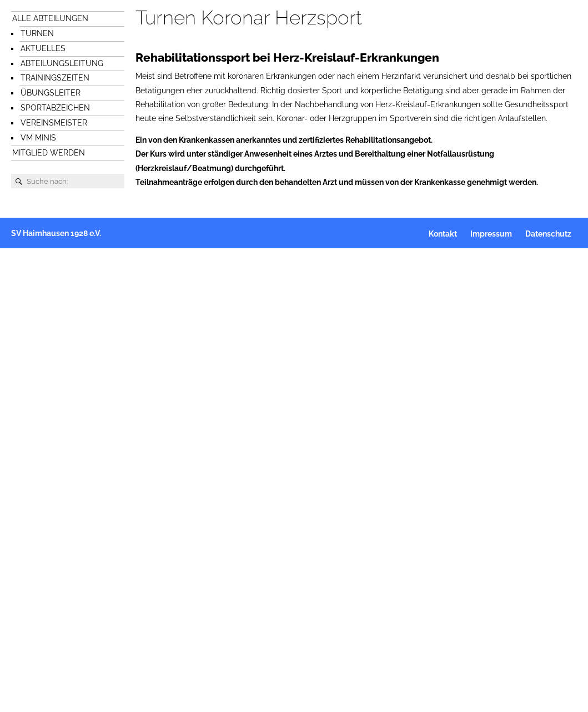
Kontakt (443, 234)
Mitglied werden (49, 153)
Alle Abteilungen (50, 18)
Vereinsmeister (54, 123)
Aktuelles (43, 48)
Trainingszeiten (55, 78)
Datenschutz (548, 234)
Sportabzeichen (55, 108)
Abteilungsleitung (62, 63)
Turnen (37, 33)
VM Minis (38, 138)
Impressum (491, 234)
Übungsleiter (51, 93)
